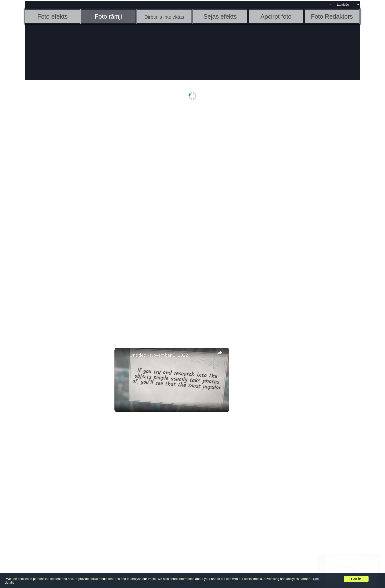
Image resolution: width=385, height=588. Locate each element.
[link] (122, 356)
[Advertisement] (63, 186)
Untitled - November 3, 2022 (159, 355)
